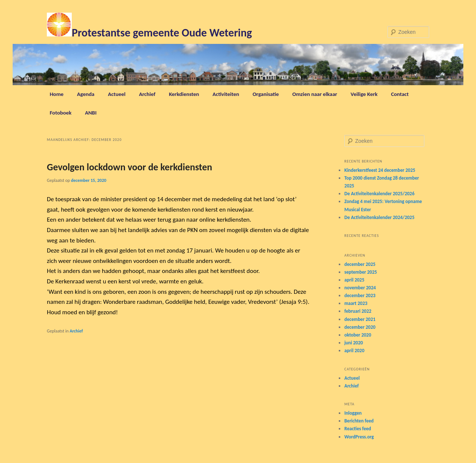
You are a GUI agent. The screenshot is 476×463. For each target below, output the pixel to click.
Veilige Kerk (364, 94)
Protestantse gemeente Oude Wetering (162, 33)
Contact (400, 94)
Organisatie (266, 94)
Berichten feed (359, 421)
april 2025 (354, 280)
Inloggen (353, 413)
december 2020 (360, 327)
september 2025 (361, 272)
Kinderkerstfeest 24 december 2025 (380, 170)
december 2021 (360, 319)
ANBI (91, 113)
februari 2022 (358, 311)
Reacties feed (358, 429)
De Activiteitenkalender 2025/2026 (379, 194)
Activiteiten (226, 94)
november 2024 (360, 288)
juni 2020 (354, 343)
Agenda (86, 94)
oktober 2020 (358, 335)
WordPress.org (359, 437)
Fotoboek (61, 113)
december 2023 (360, 295)
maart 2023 (356, 303)
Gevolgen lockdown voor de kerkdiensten (129, 167)
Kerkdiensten (184, 94)
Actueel (117, 94)
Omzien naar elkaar (315, 94)
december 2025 (360, 264)
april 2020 (354, 351)
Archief (147, 94)
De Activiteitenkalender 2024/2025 (379, 217)
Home (57, 94)
